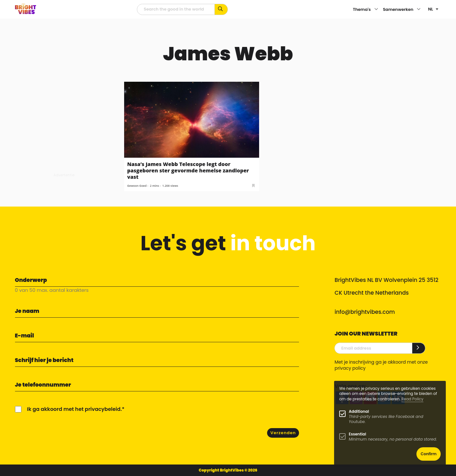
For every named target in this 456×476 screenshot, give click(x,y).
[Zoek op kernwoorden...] (221, 9)
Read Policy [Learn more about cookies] (412, 399)
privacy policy (350, 368)
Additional (359, 411)
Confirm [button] (429, 454)
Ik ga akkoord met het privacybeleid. (75, 409)
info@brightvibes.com (365, 312)
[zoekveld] (176, 9)
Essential (357, 434)
